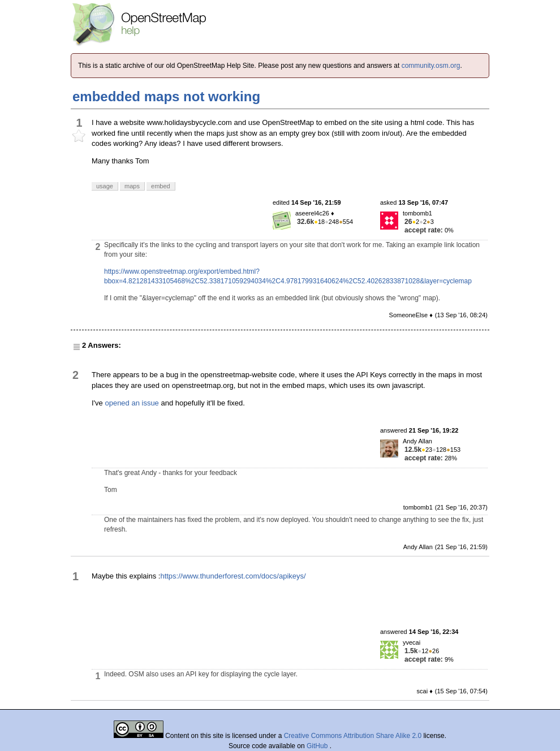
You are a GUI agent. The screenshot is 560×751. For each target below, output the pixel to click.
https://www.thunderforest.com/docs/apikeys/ (233, 576)
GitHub (318, 746)
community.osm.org (431, 66)
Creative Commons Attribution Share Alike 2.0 (353, 736)
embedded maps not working (166, 96)
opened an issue (132, 403)
